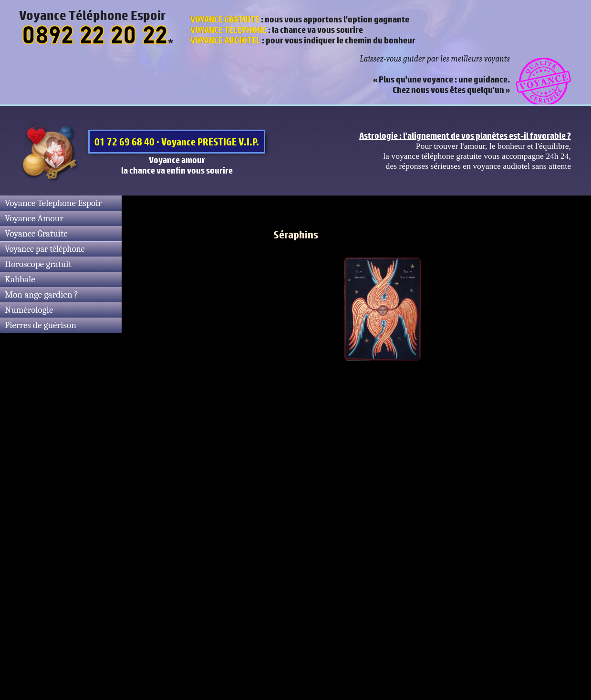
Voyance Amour (34, 218)
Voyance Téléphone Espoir (92, 15)
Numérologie (29, 310)
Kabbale (20, 279)
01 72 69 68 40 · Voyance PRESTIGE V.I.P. (177, 142)
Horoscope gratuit (38, 264)
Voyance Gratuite (36, 234)
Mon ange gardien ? (41, 295)
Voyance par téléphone (45, 249)
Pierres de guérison (41, 325)
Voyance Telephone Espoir (53, 203)
